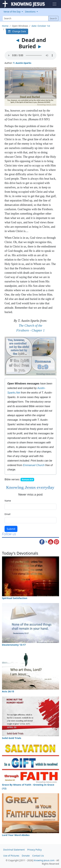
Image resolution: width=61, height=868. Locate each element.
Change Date (17, 31)
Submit (11, 529)
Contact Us (38, 856)
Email (7, 514)
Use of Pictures (11, 856)
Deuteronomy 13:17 (14, 645)
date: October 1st (41, 26)
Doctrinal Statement (14, 850)
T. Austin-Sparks (22, 63)
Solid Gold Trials (12, 738)
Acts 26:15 (8, 691)
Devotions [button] (31, 12)
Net (18, 393)
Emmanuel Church (34, 465)
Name (8, 501)
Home (5, 26)
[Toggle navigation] (54, 4)
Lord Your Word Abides (16, 835)
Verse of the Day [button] (12, 12)
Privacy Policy (34, 850)
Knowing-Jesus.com (44, 860)
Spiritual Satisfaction (15, 598)
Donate (26, 856)
